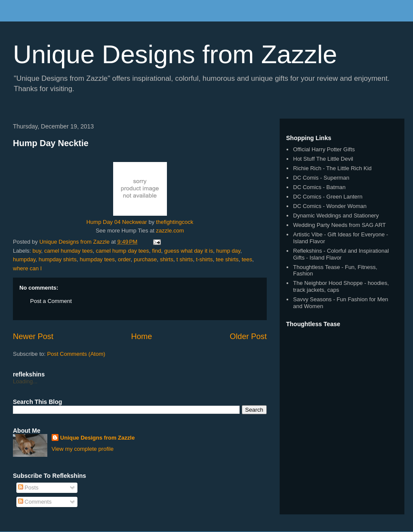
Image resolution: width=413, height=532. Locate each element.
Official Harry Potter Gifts (324, 149)
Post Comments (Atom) (76, 354)
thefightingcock (175, 222)
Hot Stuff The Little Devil (323, 159)
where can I (27, 268)
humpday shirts (58, 259)
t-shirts (204, 259)
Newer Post (33, 336)
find (157, 251)
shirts (167, 259)
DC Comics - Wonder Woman (330, 206)
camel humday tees (69, 251)
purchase (145, 259)
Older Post (248, 336)
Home (142, 336)
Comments (35, 502)
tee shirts (227, 259)
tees (247, 259)
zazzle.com (170, 231)
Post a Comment (51, 301)
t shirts (185, 259)
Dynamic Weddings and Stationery (336, 216)
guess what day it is (189, 251)
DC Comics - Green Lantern (328, 197)
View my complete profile (83, 449)
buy (37, 251)
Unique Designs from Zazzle (175, 54)
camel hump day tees (123, 251)
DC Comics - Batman (319, 187)
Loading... (25, 381)
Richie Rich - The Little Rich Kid (332, 168)
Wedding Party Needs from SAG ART (339, 225)
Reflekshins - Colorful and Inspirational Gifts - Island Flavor (341, 254)
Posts (28, 488)
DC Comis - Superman (321, 178)
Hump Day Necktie (51, 143)
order (124, 259)
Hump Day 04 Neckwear (117, 222)
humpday (24, 259)
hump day (228, 251)
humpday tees (97, 259)
